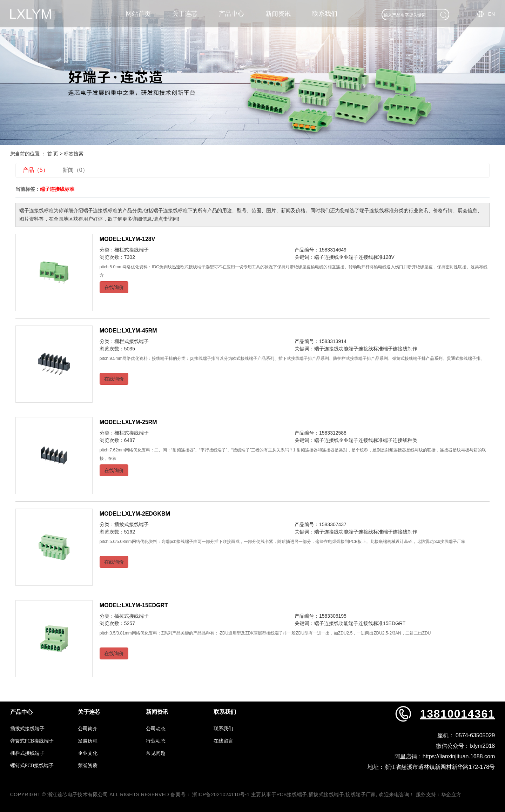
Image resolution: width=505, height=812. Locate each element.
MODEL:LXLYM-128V (127, 239)
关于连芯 (185, 14)
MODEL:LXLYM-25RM (128, 422)
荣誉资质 (88, 766)
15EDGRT (394, 623)
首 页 (53, 154)
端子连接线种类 (400, 440)
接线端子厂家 (361, 794)
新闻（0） (75, 170)
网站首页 (138, 14)
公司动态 (156, 729)
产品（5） (36, 170)
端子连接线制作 (400, 349)
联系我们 (325, 14)
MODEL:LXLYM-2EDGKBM (135, 514)
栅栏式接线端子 (132, 250)
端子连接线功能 (331, 349)
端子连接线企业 (331, 257)
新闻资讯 (278, 14)
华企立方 (451, 794)
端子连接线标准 (366, 257)
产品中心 (231, 14)
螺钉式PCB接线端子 (32, 766)
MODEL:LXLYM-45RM (128, 331)
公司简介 (88, 729)
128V (389, 257)
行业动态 (156, 741)
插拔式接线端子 (132, 524)
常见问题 (156, 753)
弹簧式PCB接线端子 (32, 741)
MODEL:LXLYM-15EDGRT (134, 605)
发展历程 (88, 741)
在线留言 (223, 741)
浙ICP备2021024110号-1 (221, 794)
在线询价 (114, 287)
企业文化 (88, 753)
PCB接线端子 (292, 794)
